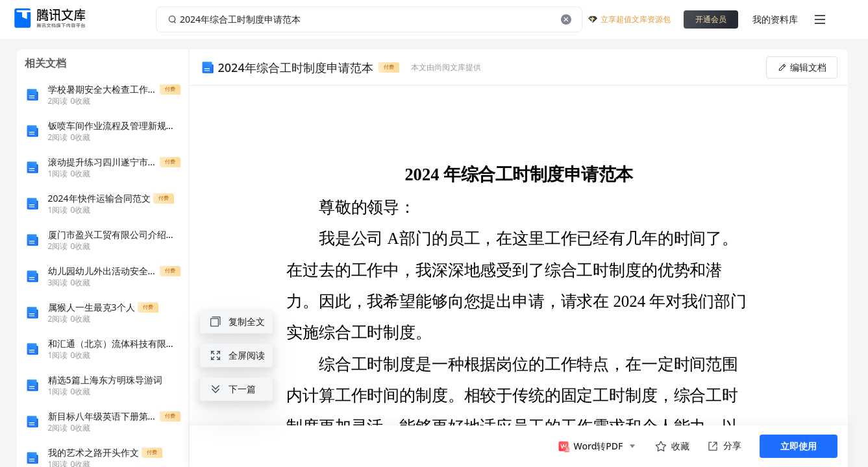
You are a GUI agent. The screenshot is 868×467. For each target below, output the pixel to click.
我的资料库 (775, 19)
